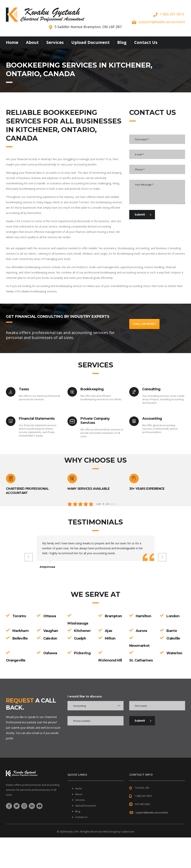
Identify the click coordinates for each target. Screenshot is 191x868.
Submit (143, 215)
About (32, 42)
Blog (122, 42)
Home (12, 42)
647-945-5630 (142, 804)
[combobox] (95, 706)
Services (55, 42)
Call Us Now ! (144, 324)
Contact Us (146, 42)
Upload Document (90, 42)
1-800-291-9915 (172, 14)
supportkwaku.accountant (162, 22)
